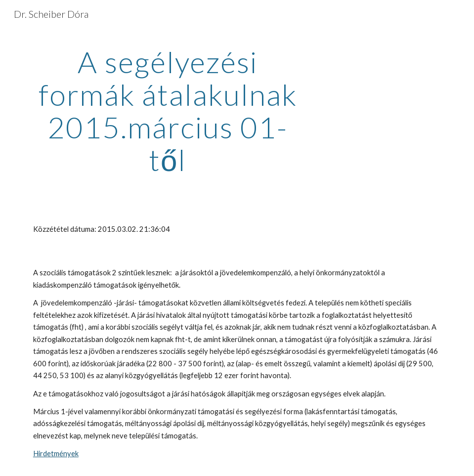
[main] (168, 111)
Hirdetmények (56, 454)
